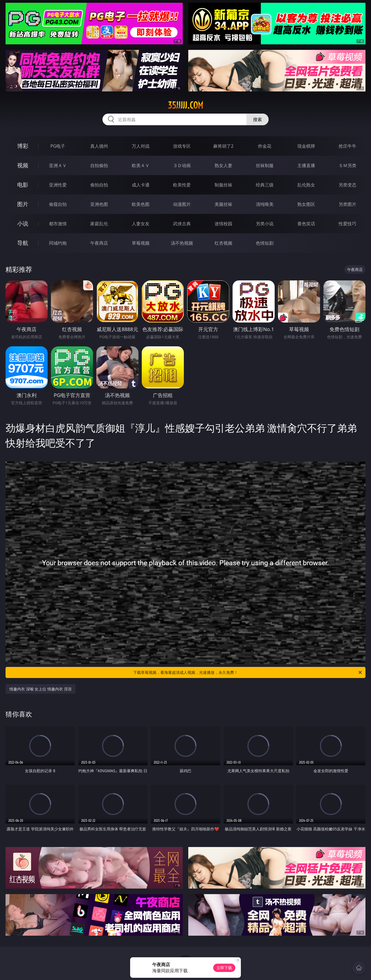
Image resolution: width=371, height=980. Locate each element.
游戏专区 (182, 146)
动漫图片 (182, 204)
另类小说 (265, 224)
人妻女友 (141, 224)
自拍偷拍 (99, 165)
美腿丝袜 (223, 204)
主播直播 (306, 165)
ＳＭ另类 (347, 165)
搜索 (257, 119)
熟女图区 (306, 204)
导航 (23, 243)
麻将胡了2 (223, 146)
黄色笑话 (306, 224)
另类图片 (347, 204)
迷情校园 (223, 224)
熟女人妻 (223, 165)
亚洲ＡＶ (58, 165)
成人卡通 (141, 185)
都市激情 (58, 224)
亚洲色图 (99, 204)
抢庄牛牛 (347, 146)
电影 (23, 185)
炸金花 (265, 146)
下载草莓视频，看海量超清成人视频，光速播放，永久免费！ (248, 672)
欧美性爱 (182, 185)
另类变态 (347, 185)
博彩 (23, 146)
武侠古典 (182, 224)
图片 (23, 204)
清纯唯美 (265, 204)
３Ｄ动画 (182, 165)
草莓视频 (141, 243)
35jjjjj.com (185, 105)
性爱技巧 (347, 224)
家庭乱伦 (99, 224)
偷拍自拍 (99, 185)
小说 (23, 223)
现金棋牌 (306, 146)
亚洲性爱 (58, 185)
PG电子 (58, 146)
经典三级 (265, 185)
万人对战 (141, 146)
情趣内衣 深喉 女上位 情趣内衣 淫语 (41, 689)
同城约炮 (58, 243)
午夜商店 (99, 243)
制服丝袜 (223, 185)
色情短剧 (265, 243)
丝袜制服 (265, 165)
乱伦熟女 (306, 185)
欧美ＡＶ (141, 165)
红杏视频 (223, 243)
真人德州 (99, 146)
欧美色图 (141, 204)
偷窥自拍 (58, 204)
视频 (23, 165)
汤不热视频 (182, 243)
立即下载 (224, 968)
